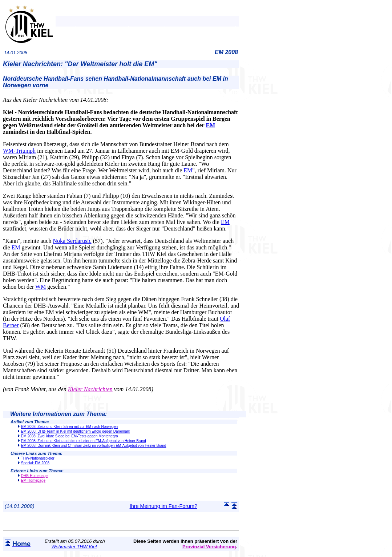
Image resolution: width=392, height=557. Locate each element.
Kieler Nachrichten (90, 389)
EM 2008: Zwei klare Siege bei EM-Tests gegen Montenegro (70, 436)
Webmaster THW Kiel (74, 547)
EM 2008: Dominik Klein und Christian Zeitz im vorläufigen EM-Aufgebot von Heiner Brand (94, 446)
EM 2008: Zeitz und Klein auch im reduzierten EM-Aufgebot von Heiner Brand (84, 441)
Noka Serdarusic (72, 241)
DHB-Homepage (34, 476)
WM (41, 287)
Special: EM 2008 (35, 463)
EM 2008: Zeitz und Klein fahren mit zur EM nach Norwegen (69, 427)
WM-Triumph (19, 151)
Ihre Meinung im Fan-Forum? (163, 506)
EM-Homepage (33, 480)
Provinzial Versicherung (209, 547)
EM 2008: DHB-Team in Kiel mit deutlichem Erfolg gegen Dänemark (76, 431)
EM (210, 125)
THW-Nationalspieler (38, 458)
